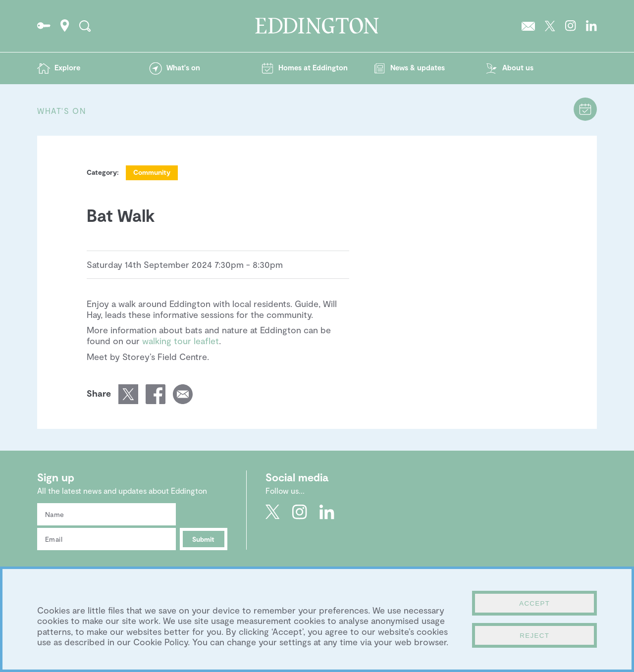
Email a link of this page (183, 394)
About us (518, 67)
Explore (67, 67)
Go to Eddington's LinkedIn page (591, 26)
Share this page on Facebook (156, 394)
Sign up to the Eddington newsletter (528, 26)
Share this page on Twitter (128, 394)
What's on (183, 67)
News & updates (418, 67)
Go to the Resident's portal (44, 26)
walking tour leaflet (181, 341)
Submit (203, 539)
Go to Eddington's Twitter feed (550, 26)
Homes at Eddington (313, 67)
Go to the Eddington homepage (317, 26)
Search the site (85, 26)
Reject (534, 636)
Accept (534, 603)
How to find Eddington (65, 26)
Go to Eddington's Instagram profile (571, 26)
